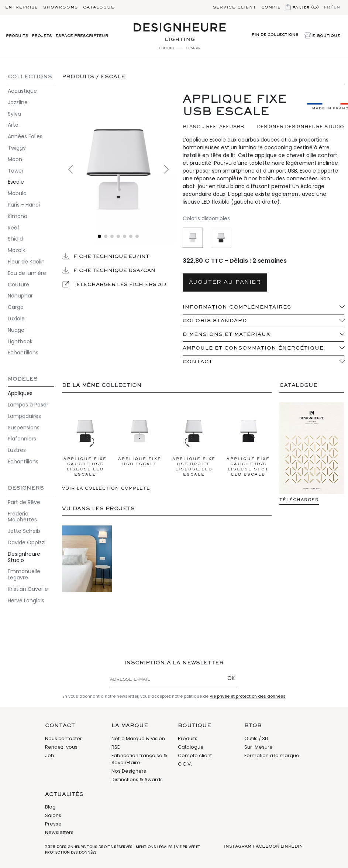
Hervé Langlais (26, 600)
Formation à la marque (272, 755)
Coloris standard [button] (215, 321)
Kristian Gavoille (28, 589)
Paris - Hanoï (24, 205)
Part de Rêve (24, 502)
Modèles (23, 379)
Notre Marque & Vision (138, 738)
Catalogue (99, 7)
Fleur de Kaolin (26, 262)
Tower (16, 171)
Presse (53, 824)
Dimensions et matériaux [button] (226, 335)
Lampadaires (24, 416)
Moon (15, 159)
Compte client (195, 755)
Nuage (16, 330)
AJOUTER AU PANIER (225, 282)
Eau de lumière (27, 273)
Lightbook (20, 341)
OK (231, 678)
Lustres (17, 450)
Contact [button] (198, 362)
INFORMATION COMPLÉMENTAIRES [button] (237, 307)
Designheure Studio (24, 557)
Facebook (266, 847)
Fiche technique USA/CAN (109, 270)
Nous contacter (63, 738)
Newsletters (59, 832)
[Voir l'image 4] (118, 236)
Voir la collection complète (106, 489)
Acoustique (22, 91)
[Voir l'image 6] (131, 236)
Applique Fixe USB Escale (139, 437)
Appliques (20, 393)
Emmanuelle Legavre (24, 574)
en (337, 7)
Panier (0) (302, 8)
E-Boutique (322, 36)
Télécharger (299, 500)
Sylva (14, 114)
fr (327, 7)
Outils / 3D (256, 738)
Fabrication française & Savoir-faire (139, 759)
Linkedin (292, 847)
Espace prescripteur (82, 36)
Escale (16, 182)
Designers (26, 488)
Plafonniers (22, 439)
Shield (15, 239)
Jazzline (18, 102)
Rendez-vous (61, 747)
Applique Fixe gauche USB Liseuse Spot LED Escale (248, 442)
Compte (271, 7)
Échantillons (23, 353)
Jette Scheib (24, 531)
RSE (116, 747)
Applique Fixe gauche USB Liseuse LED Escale (85, 442)
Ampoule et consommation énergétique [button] (253, 348)
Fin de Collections (275, 35)
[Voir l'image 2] (106, 236)
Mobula (17, 193)
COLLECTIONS (30, 77)
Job (50, 755)
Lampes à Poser (28, 405)
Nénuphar (20, 296)
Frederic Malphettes (22, 517)
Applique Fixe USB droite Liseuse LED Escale (194, 442)
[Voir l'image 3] (112, 236)
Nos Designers (129, 771)
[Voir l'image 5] (125, 236)
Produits (17, 36)
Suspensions (24, 428)
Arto (13, 125)
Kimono (18, 216)
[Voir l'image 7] (137, 236)
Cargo (16, 307)
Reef (14, 228)
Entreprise (22, 7)
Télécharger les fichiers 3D (114, 284)
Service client (235, 7)
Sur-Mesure (259, 747)
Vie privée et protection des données (248, 696)
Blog (50, 807)
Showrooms (61, 7)
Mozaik (16, 250)
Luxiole (16, 319)
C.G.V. (185, 764)
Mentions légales (154, 847)
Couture (18, 285)
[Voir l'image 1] (99, 236)
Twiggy (17, 148)
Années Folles (25, 136)
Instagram (238, 847)
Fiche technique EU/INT (106, 256)
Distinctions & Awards (137, 780)
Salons (53, 815)
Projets (42, 36)
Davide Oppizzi (27, 542)
